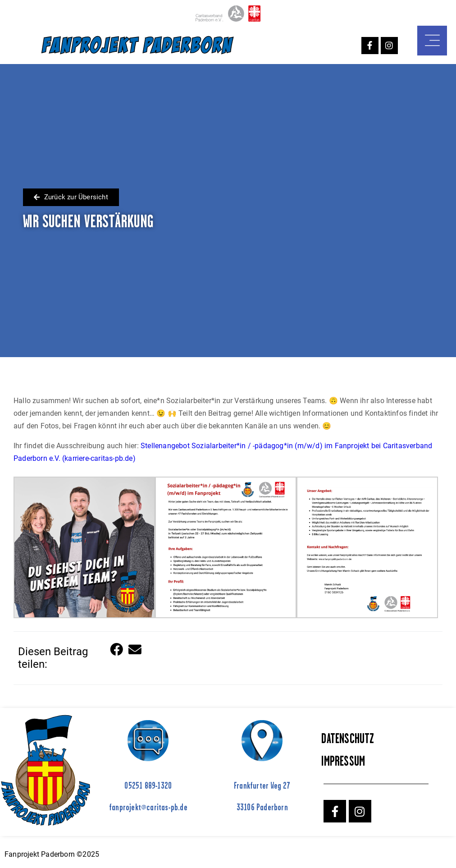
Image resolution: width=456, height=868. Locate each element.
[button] (117, 650)
